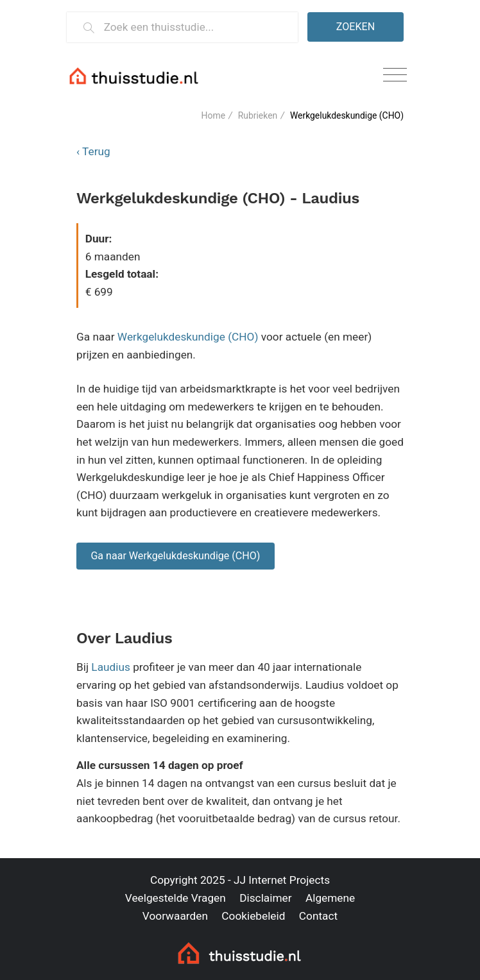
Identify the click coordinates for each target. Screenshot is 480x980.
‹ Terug (93, 151)
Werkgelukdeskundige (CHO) (188, 337)
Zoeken (356, 27)
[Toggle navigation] (395, 75)
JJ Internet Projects (282, 880)
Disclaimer (265, 898)
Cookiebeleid (253, 916)
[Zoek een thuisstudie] (195, 27)
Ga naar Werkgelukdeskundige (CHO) (175, 556)
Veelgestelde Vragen (176, 898)
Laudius (111, 667)
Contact (318, 916)
